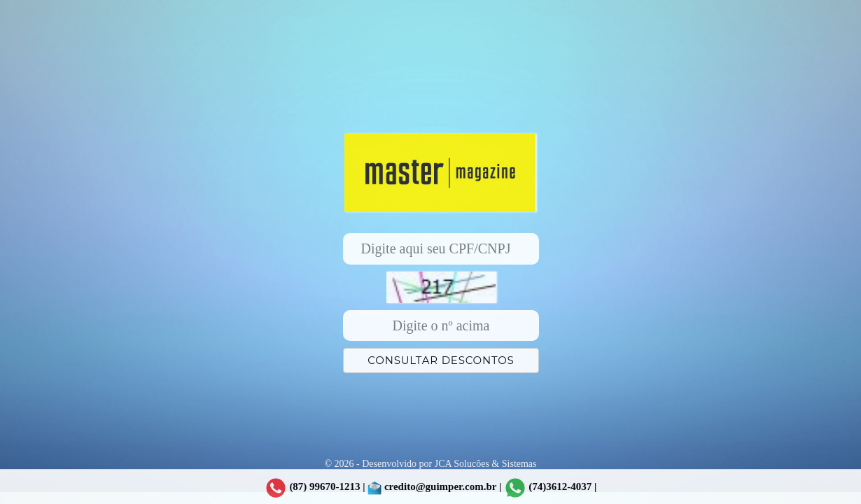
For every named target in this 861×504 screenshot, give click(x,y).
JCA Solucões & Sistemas (486, 464)
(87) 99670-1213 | (315, 488)
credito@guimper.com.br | (434, 488)
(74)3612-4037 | (562, 486)
